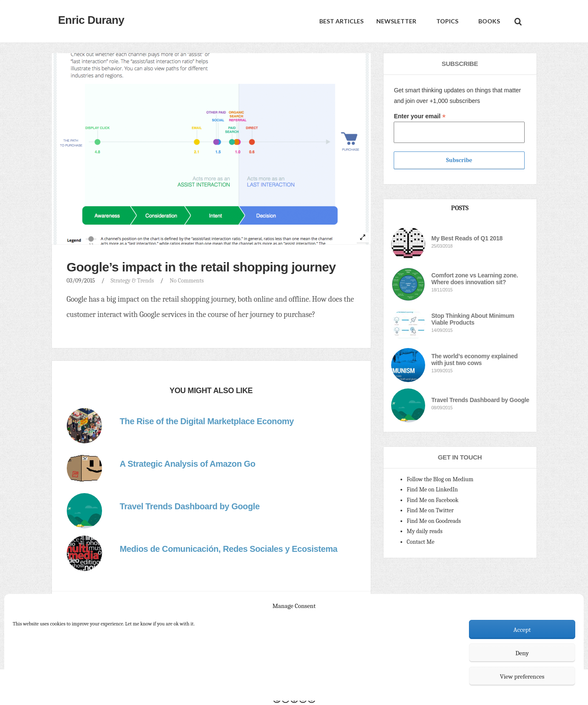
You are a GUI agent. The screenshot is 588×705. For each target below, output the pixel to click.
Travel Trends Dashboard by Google (480, 400)
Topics (447, 21)
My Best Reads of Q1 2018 (467, 238)
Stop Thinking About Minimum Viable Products (473, 319)
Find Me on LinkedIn (432, 490)
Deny (522, 653)
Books (489, 21)
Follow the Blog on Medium (440, 479)
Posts (460, 208)
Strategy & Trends (132, 281)
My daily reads (425, 531)
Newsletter (396, 21)
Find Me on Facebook (433, 500)
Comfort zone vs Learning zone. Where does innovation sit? (475, 279)
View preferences (522, 676)
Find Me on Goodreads (434, 521)
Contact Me (421, 542)
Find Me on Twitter (430, 510)
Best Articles (341, 21)
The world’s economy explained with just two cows (475, 360)
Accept (522, 630)
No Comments (187, 281)
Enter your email (420, 116)
